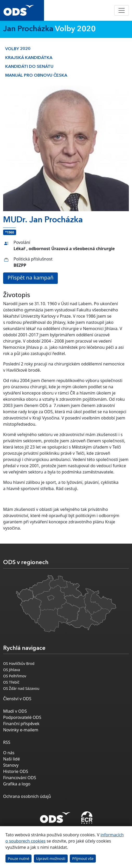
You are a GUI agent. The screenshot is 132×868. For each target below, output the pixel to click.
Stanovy (11, 765)
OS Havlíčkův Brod (19, 663)
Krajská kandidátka (29, 58)
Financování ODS (20, 778)
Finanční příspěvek (21, 724)
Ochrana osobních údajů (27, 796)
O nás (9, 753)
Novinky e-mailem (21, 730)
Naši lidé (11, 759)
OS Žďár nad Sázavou (21, 688)
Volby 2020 (18, 49)
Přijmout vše (83, 859)
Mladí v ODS (15, 711)
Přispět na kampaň (30, 278)
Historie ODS (16, 771)
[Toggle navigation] (122, 10)
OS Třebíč (11, 682)
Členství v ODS (17, 699)
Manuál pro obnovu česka (36, 76)
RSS (7, 742)
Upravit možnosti (51, 859)
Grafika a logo (17, 784)
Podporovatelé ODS (22, 717)
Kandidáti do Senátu (29, 67)
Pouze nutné (19, 859)
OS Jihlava (12, 670)
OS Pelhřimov (15, 676)
